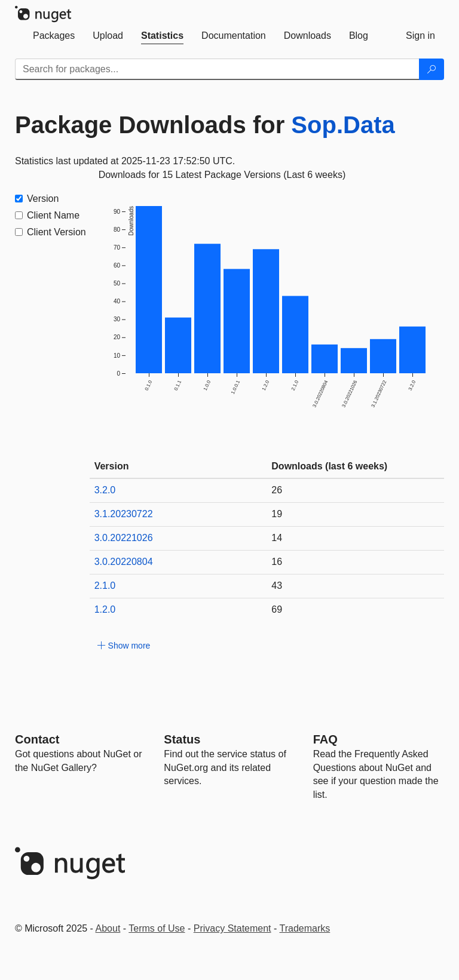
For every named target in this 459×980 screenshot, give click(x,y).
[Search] (432, 69)
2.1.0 (105, 586)
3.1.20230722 (124, 514)
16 (277, 562)
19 (277, 514)
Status (182, 739)
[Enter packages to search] (217, 69)
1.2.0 (105, 609)
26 (277, 490)
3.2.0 (105, 490)
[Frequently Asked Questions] (325, 739)
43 (277, 586)
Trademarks (305, 928)
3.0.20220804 (124, 562)
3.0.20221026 (124, 538)
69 (277, 609)
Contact (37, 739)
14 (277, 538)
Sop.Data (343, 125)
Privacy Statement (232, 928)
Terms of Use (157, 928)
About (108, 928)
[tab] (54, 36)
